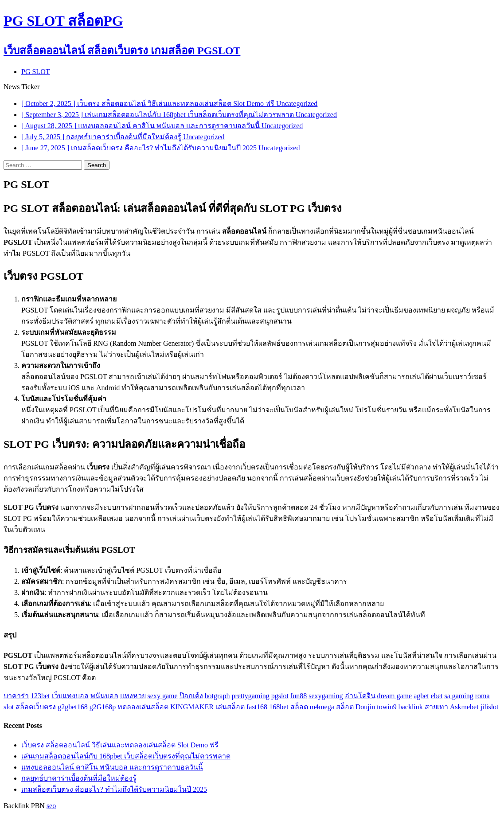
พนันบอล (104, 696)
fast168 (257, 707)
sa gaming (459, 696)
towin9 (387, 707)
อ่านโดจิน (360, 696)
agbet (421, 696)
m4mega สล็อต (332, 707)
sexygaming (326, 696)
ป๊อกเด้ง (191, 696)
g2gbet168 (73, 707)
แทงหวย (133, 696)
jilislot (490, 707)
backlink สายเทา (423, 707)
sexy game (163, 696)
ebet (437, 696)
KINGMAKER (192, 707)
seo (51, 806)
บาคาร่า (16, 696)
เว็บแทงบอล (70, 696)
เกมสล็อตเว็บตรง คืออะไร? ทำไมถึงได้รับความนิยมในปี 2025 (114, 789)
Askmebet (464, 707)
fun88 (299, 696)
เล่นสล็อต (230, 707)
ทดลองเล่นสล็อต (143, 707)
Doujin (365, 707)
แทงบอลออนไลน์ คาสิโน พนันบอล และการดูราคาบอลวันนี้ (112, 767)
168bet (279, 707)
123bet (40, 696)
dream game (395, 696)
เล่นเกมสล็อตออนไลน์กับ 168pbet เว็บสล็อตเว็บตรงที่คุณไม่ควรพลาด (126, 756)
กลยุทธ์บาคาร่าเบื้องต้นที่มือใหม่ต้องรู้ (79, 778)
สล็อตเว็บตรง (36, 707)
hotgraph (217, 696)
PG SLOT (35, 72)
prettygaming (250, 696)
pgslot (280, 696)
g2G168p (103, 707)
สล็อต (299, 707)
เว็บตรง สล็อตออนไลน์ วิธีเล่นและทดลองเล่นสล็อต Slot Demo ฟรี (120, 745)
